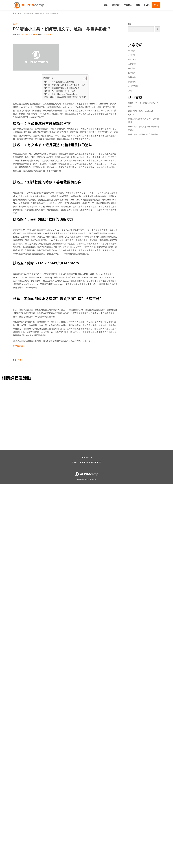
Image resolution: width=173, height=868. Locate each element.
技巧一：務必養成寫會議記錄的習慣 (59, 82)
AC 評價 (132, 55)
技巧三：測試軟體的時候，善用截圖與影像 (62, 88)
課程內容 (116, 5)
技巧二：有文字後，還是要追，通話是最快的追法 (65, 85)
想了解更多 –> (20, 346)
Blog (147, 5)
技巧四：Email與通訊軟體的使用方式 (60, 91)
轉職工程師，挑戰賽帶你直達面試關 (143, 134)
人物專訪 (132, 64)
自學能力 (132, 73)
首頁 (106, 5)
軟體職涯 (132, 82)
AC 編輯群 (47, 35)
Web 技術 (132, 59)
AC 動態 (132, 51)
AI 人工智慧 (133, 86)
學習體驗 (128, 5)
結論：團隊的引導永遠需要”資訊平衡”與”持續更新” (65, 97)
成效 (138, 5)
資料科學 (132, 77)
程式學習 (132, 68)
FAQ (156, 5)
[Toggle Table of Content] (83, 78)
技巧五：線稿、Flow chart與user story (61, 94)
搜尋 (130, 24)
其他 (15, 24)
